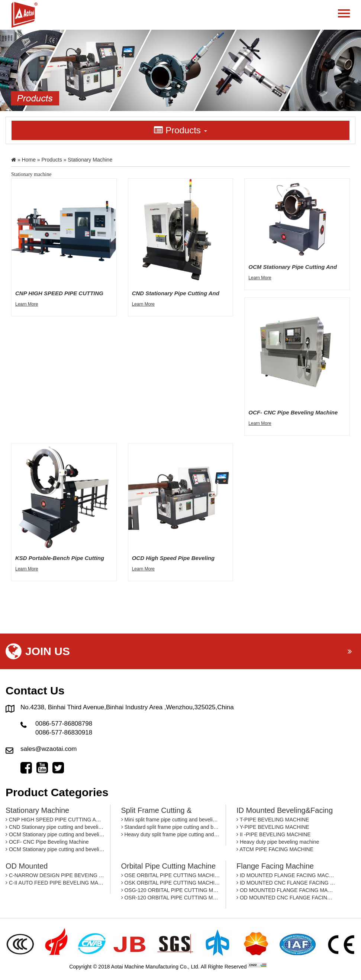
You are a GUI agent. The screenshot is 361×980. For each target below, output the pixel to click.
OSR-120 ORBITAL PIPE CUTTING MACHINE (171, 898)
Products (52, 160)
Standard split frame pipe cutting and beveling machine (171, 827)
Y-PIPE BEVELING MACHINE (273, 827)
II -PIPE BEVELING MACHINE (274, 834)
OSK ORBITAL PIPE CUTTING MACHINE (171, 883)
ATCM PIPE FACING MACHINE (275, 849)
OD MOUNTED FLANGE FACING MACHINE (286, 890)
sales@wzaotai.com (49, 749)
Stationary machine (37, 810)
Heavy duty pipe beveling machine (278, 842)
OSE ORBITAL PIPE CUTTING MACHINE (171, 875)
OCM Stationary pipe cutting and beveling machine (55, 834)
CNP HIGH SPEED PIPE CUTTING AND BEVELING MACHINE (55, 820)
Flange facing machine (275, 866)
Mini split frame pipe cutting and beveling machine (171, 820)
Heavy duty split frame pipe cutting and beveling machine (171, 834)
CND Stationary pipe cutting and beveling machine (55, 827)
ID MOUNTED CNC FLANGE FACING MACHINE (286, 883)
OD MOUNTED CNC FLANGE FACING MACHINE (286, 898)
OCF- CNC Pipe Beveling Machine (47, 842)
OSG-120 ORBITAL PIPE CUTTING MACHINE (171, 890)
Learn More (27, 304)
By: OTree (280, 967)
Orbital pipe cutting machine (169, 866)
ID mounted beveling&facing (285, 810)
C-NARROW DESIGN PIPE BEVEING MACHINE (55, 875)
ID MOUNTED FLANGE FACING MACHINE (286, 875)
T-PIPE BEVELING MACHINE (273, 820)
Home (29, 160)
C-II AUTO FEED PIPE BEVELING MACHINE (55, 883)
